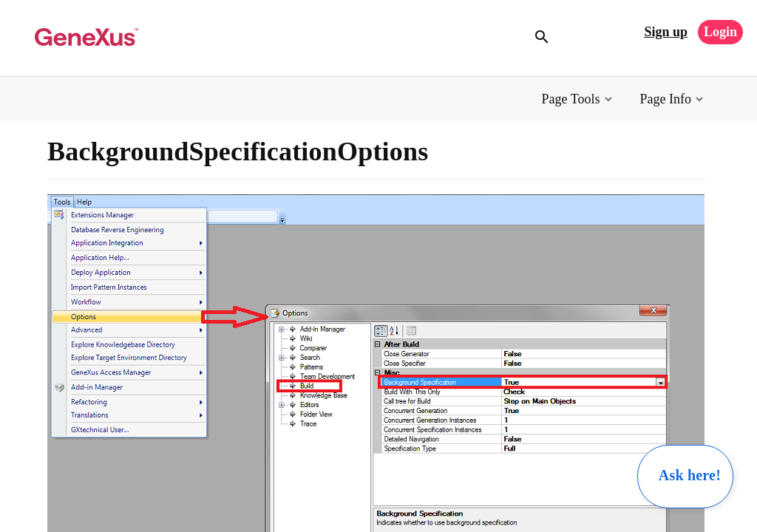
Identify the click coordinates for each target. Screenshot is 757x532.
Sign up (666, 32)
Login (720, 32)
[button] (578, 99)
